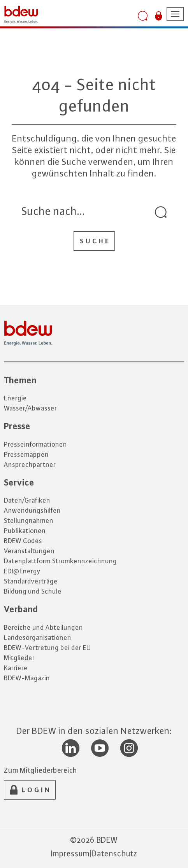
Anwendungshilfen (32, 510)
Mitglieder (19, 658)
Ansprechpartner (30, 465)
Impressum (70, 853)
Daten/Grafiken (27, 500)
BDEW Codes (23, 541)
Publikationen (25, 531)
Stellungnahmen (29, 520)
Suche (95, 241)
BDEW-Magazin (27, 678)
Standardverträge (31, 581)
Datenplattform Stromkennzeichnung (60, 561)
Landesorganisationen (38, 637)
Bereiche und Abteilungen (43, 627)
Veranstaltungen (29, 551)
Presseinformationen (35, 444)
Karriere (16, 668)
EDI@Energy (22, 571)
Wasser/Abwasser (30, 408)
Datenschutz (114, 853)
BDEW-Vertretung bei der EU (47, 648)
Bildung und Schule (33, 591)
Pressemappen (26, 454)
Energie (15, 398)
